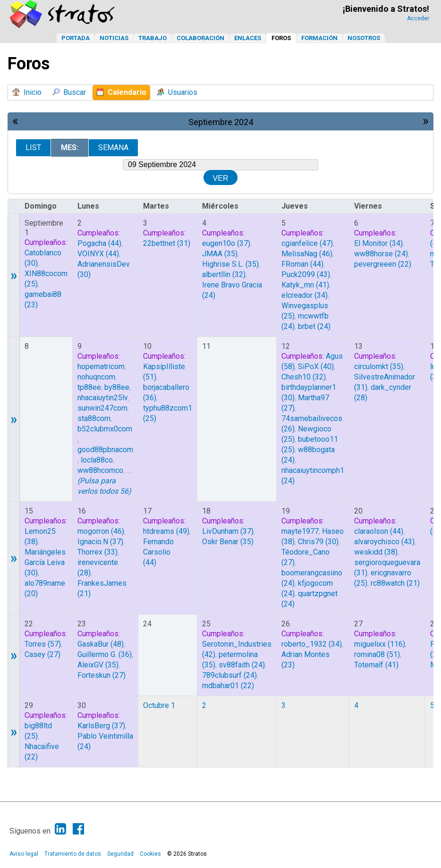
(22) (383, 264)
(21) (395, 583)
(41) (305, 285)
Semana (113, 147)
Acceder (418, 18)
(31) (167, 243)
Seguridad (120, 854)
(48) (101, 644)
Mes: (70, 147)
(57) (43, 644)
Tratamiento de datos (73, 854)
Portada (76, 38)
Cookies (150, 854)
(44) (99, 243)
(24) (314, 326)
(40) (316, 367)
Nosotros (364, 38)
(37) (226, 243)
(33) (98, 552)
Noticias (114, 38)
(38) (376, 552)
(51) (377, 654)
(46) (307, 254)
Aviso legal (24, 854)
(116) (380, 644)
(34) (305, 295)
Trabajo (153, 38)
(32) (224, 274)
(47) (307, 243)
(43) (306, 274)
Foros (281, 38)
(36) (105, 654)
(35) (220, 254)
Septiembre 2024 (221, 122)
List (33, 147)
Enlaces (248, 38)
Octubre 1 (159, 705)
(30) (318, 542)
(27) (42, 654)
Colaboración (200, 38)
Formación (319, 38)
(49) (166, 531)
